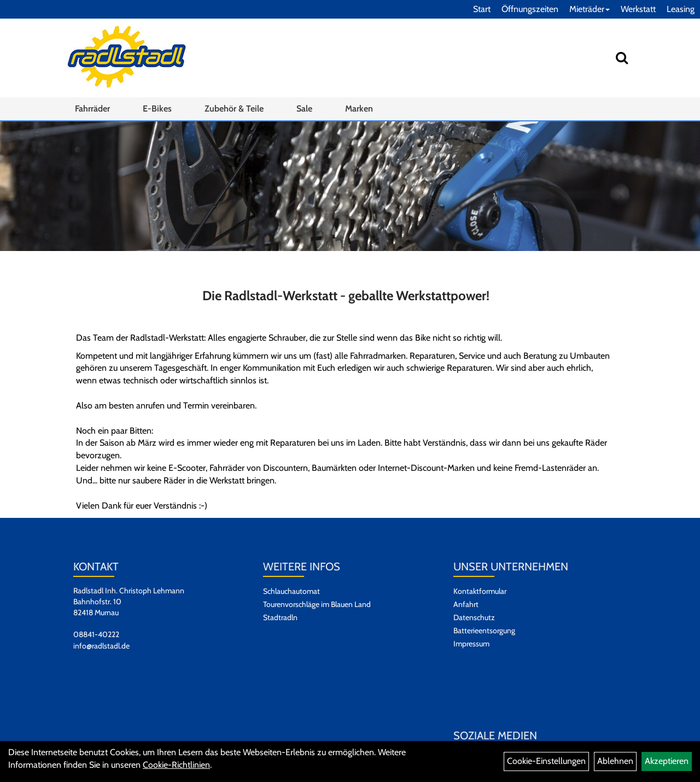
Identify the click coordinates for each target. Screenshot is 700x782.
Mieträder (590, 9)
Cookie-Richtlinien (176, 765)
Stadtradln (280, 617)
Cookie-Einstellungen (546, 761)
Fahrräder (92, 109)
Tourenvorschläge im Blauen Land (317, 604)
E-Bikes (157, 109)
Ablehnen (615, 761)
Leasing (681, 9)
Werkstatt (638, 9)
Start (482, 9)
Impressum (471, 644)
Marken (359, 109)
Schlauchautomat (291, 591)
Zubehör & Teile (234, 109)
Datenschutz (474, 617)
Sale (304, 109)
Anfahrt (466, 604)
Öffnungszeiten (530, 9)
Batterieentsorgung (484, 631)
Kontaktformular (480, 591)
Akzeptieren (667, 761)
